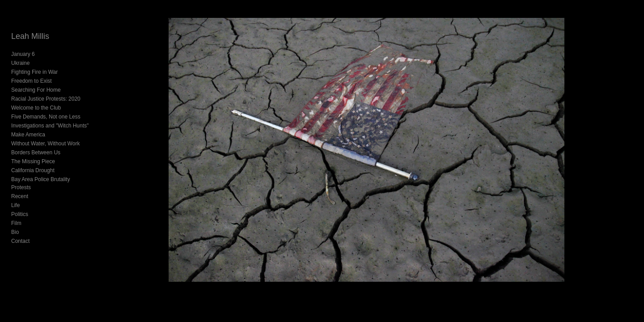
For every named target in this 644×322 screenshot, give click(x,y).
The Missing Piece (33, 161)
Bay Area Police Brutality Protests (51, 179)
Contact (20, 233)
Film (16, 215)
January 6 (23, 54)
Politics (20, 206)
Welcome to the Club (36, 108)
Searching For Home (36, 90)
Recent (20, 188)
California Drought (33, 170)
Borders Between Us (36, 153)
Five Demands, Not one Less (46, 117)
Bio (15, 224)
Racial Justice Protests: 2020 (46, 99)
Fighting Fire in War (34, 72)
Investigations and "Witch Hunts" (50, 126)
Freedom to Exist (32, 81)
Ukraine (20, 63)
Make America (28, 135)
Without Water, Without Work (45, 144)
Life (15, 197)
